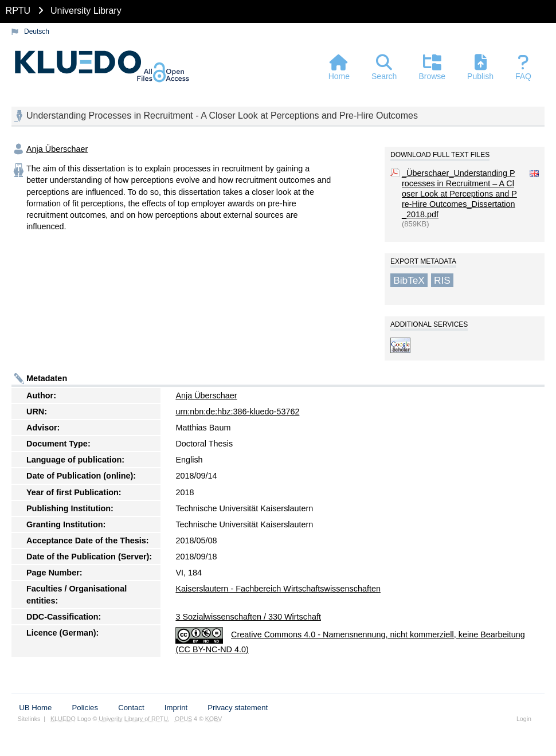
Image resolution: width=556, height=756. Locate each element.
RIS (442, 280)
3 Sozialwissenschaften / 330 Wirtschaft (248, 617)
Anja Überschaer (57, 149)
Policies (85, 708)
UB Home (35, 708)
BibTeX (409, 280)
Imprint (176, 708)
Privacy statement (238, 708)
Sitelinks (29, 719)
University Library (86, 11)
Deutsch (37, 32)
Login (524, 719)
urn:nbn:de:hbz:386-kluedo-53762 (237, 412)
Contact (131, 708)
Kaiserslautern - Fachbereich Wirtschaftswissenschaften (278, 589)
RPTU (18, 11)
